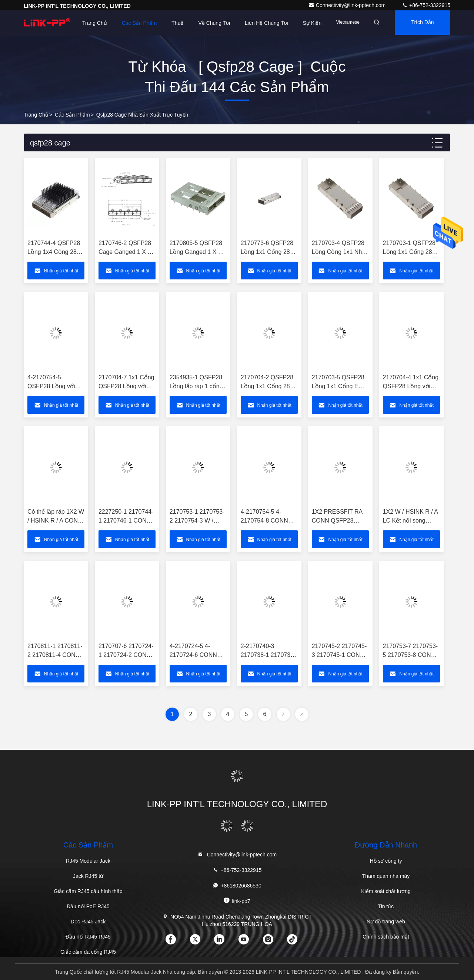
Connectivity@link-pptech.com (348, 5)
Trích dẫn (416, 28)
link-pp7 (237, 901)
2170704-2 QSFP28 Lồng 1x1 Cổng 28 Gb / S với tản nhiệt (267, 386)
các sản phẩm (72, 115)
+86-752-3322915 (426, 5)
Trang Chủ (90, 23)
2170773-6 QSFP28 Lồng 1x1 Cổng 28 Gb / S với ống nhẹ (267, 252)
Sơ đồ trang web (386, 922)
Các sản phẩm (135, 23)
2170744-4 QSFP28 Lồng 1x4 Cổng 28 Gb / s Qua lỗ (54, 252)
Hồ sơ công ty (386, 861)
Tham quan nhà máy (386, 876)
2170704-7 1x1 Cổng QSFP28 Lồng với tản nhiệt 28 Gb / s (126, 386)
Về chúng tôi (210, 23)
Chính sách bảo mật (386, 937)
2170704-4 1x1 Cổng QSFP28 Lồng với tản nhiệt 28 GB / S (411, 386)
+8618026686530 (237, 885)
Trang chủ (36, 115)
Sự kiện (308, 23)
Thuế (173, 23)
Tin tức (386, 906)
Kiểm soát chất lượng (386, 891)
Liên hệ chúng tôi (262, 23)
